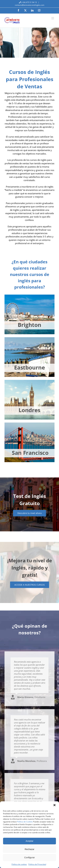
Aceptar (30, 841)
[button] (54, 805)
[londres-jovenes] (30, 381)
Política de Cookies (25, 822)
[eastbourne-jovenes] (30, 338)
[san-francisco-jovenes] (30, 424)
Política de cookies (19, 864)
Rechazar (29, 849)
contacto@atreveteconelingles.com (30, 5)
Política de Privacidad (37, 864)
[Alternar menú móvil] (53, 18)
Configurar (29, 857)
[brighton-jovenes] (30, 296)
